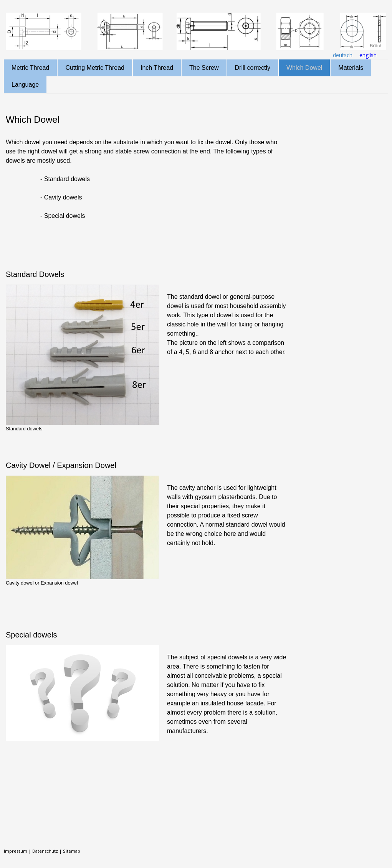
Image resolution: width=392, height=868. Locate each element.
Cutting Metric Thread (95, 68)
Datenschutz (45, 851)
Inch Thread (157, 68)
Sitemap (72, 851)
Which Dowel (304, 68)
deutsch (343, 55)
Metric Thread (30, 68)
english (368, 55)
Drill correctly (253, 68)
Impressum (16, 851)
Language (25, 85)
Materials (351, 68)
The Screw (204, 68)
